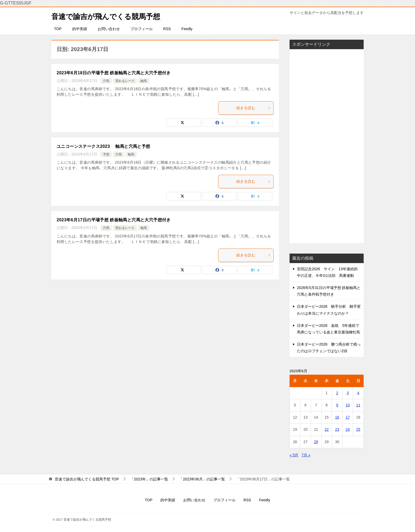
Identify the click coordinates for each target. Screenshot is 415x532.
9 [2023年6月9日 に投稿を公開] (337, 405)
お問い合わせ (109, 29)
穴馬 (106, 81)
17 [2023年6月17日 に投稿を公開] (348, 417)
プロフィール (142, 29)
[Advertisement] (327, 146)
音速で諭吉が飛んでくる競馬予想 (112, 15)
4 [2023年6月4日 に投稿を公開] (358, 393)
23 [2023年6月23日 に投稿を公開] (337, 429)
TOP (58, 29)
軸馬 (144, 81)
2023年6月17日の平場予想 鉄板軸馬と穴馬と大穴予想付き (114, 220)
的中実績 (80, 29)
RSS (167, 29)
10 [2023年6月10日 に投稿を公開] (348, 405)
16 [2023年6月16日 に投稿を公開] (337, 417)
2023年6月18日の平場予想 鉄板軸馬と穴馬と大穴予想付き (114, 73)
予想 (106, 154)
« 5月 (294, 455)
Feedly (187, 29)
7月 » (306, 455)
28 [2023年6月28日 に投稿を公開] (316, 442)
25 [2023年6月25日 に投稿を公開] (358, 429)
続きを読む (254, 108)
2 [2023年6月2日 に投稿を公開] (337, 393)
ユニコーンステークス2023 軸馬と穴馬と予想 (106, 146)
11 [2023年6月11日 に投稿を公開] (358, 405)
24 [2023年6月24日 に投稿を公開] (348, 429)
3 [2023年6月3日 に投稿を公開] (348, 393)
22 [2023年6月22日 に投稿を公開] (327, 429)
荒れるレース (125, 81)
